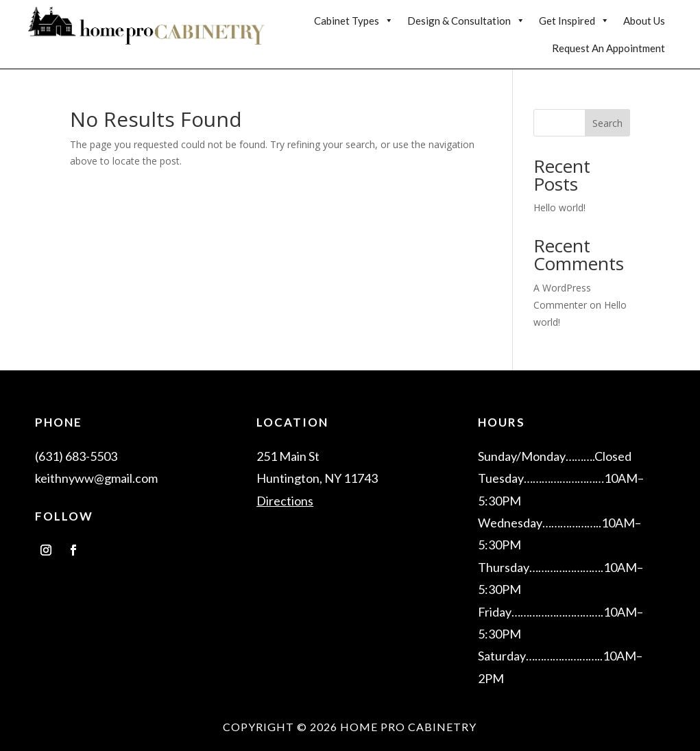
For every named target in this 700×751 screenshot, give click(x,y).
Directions (285, 501)
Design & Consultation (466, 21)
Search (607, 123)
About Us (644, 21)
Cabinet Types (354, 21)
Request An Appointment (608, 48)
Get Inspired (574, 21)
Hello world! (559, 207)
